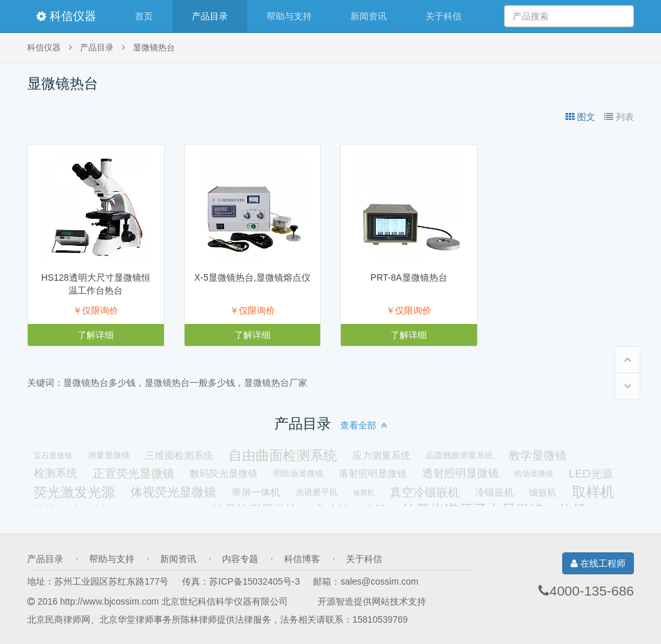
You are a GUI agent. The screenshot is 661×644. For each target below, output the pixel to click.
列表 (619, 117)
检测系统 (56, 473)
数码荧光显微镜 (224, 473)
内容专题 (240, 559)
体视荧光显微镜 (173, 492)
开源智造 (336, 601)
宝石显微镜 (53, 456)
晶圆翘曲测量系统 (460, 456)
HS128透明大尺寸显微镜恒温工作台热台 (96, 284)
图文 (580, 117)
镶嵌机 (543, 492)
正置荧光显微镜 (134, 474)
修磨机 (364, 492)
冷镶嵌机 (494, 492)
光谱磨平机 (317, 492)
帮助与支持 (289, 16)
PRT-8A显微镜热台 (409, 277)
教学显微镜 (538, 456)
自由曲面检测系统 (283, 456)
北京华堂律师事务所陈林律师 (158, 619)
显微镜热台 (154, 48)
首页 (144, 16)
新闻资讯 (369, 16)
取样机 (593, 492)
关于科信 (443, 16)
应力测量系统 (381, 455)
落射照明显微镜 (373, 473)
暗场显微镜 (534, 474)
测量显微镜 (109, 456)
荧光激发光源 (74, 492)
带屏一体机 (256, 492)
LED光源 (591, 474)
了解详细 (96, 335)
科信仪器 (66, 16)
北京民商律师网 (59, 619)
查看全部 (363, 425)
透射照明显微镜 (461, 473)
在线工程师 (598, 563)
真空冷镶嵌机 (425, 492)
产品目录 (210, 16)
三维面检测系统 (179, 455)
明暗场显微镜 (298, 473)
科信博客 (302, 559)
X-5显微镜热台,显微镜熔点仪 (252, 277)
